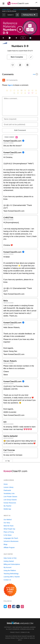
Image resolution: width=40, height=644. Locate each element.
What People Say (9, 529)
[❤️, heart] (32, 93)
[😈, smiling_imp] (29, 93)
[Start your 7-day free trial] (10, 590)
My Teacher (7, 506)
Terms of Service (29, 638)
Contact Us (7, 580)
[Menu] (3, 3)
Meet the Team (9, 526)
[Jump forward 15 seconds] (17, 38)
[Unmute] (31, 38)
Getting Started (9, 561)
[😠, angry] (25, 90)
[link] (17, 15)
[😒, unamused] (18, 90)
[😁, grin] (14, 90)
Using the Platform (10, 570)
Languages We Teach (11, 538)
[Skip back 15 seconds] (3, 38)
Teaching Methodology (11, 574)
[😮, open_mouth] (25, 93)
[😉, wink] (36, 90)
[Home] (18, 5)
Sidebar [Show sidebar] (30, 15)
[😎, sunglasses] (22, 90)
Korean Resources (10, 503)
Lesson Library (6, 9)
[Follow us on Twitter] (5, 606)
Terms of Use (25, 632)
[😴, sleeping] (22, 93)
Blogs (5, 544)
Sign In (10, 85)
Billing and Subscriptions (12, 564)
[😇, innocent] (18, 93)
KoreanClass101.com (27, 629)
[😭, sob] (14, 93)
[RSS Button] (4, 80)
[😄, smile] (7, 90)
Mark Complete (17, 57)
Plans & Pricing (9, 532)
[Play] (10, 38)
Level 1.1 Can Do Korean (20, 9)
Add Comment (20, 130)
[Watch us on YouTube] (10, 606)
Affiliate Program (9, 547)
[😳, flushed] (11, 90)
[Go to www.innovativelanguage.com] (20, 623)
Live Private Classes (10, 497)
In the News (8, 535)
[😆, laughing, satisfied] (29, 90)
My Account (7, 567)
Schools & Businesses (11, 541)
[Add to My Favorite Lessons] (13, 65)
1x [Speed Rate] (23, 38)
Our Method (8, 520)
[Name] (20, 119)
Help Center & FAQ (10, 558)
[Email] (20, 125)
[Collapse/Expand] (20, 74)
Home (6, 484)
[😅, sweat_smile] (32, 90)
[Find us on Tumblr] (18, 606)
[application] (20, 29)
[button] (37, 3)
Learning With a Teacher (12, 577)
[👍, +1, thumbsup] (36, 93)
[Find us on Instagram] (22, 606)
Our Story (7, 523)
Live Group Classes (10, 500)
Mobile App (7, 509)
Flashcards (7, 490)
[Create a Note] (20, 65)
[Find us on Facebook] (14, 606)
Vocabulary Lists (9, 493)
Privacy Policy (15, 632)
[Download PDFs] (27, 65)
